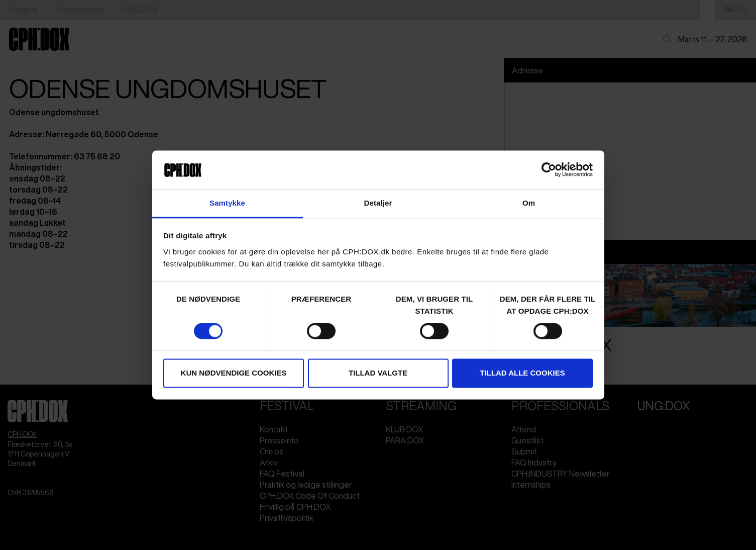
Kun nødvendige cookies (234, 373)
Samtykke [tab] (227, 203)
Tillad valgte (378, 373)
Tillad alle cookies (522, 373)
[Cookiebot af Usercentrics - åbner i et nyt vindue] (549, 170)
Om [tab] (529, 203)
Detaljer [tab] (378, 203)
